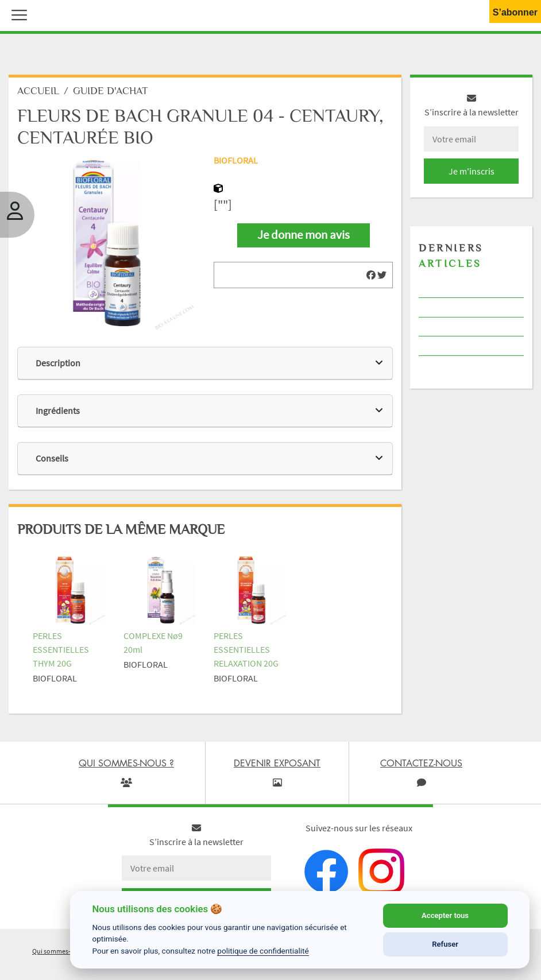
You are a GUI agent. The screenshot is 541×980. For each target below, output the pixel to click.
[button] (17, 14)
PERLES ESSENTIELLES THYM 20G (61, 649)
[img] (371, 275)
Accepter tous (445, 915)
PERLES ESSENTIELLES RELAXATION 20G (246, 649)
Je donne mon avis (304, 235)
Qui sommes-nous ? (61, 951)
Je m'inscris (472, 171)
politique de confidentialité (263, 951)
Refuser (445, 944)
